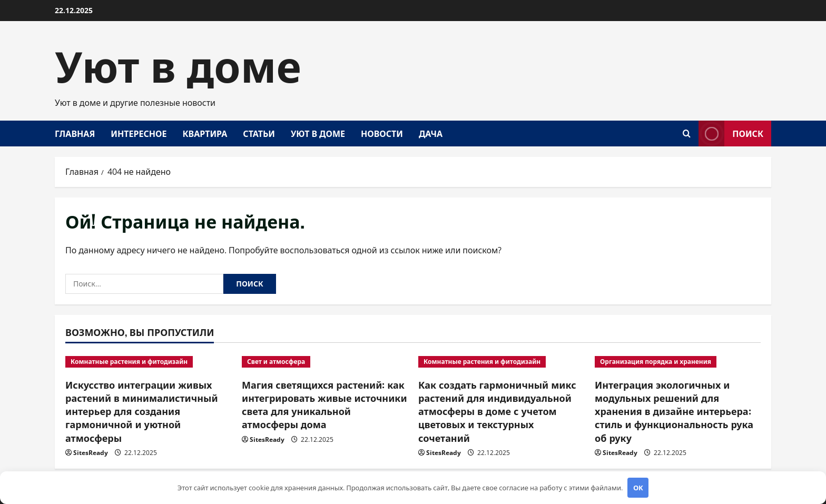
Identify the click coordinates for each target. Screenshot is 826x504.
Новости (382, 133)
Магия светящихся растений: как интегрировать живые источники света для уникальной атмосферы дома (324, 404)
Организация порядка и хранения (656, 362)
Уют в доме (178, 63)
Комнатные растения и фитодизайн (129, 362)
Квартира (205, 133)
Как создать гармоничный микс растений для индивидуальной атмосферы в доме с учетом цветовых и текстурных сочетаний (497, 411)
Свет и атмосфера (276, 362)
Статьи (259, 133)
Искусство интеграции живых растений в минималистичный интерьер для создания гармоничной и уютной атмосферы (142, 411)
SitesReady (91, 453)
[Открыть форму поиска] (687, 134)
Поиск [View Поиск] (731, 134)
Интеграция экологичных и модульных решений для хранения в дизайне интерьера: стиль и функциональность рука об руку (674, 411)
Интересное (139, 133)
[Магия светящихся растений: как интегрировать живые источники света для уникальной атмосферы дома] (325, 362)
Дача (431, 133)
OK (638, 488)
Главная (75, 133)
